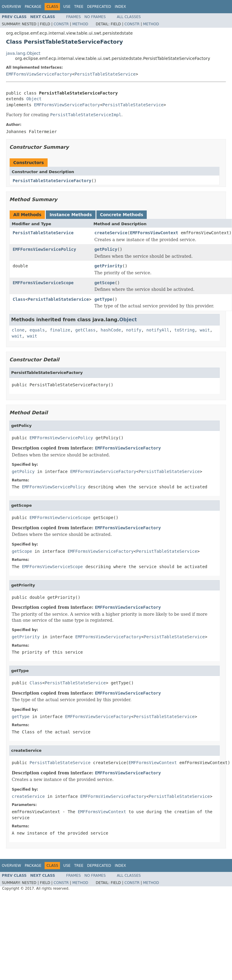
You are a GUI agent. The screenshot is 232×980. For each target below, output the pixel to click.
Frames (74, 17)
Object (34, 99)
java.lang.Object (23, 53)
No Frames (95, 17)
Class (19, 299)
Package (33, 7)
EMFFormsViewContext (154, 233)
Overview (11, 7)
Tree (79, 7)
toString (185, 330)
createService (111, 233)
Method (80, 24)
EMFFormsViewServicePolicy (44, 249)
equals (37, 330)
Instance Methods (71, 215)
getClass (85, 330)
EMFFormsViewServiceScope (43, 283)
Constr (61, 24)
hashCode (111, 330)
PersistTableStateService (105, 74)
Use (67, 7)
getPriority (108, 266)
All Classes (129, 17)
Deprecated (99, 7)
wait (205, 330)
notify (134, 330)
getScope (104, 283)
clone (18, 330)
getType (103, 299)
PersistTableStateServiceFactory (52, 181)
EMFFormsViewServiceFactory (39, 74)
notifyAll (158, 330)
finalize (60, 330)
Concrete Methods (122, 215)
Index (121, 7)
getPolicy (106, 249)
